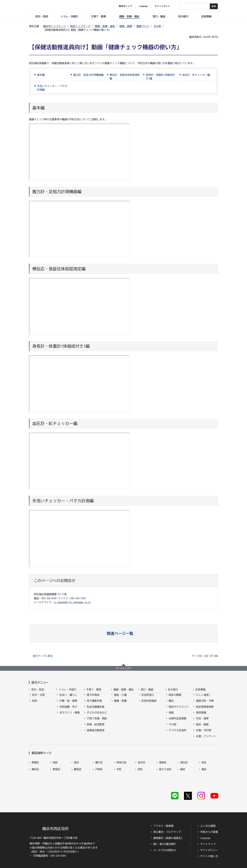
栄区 (204, 763)
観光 (171, 704)
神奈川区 (122, 763)
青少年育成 (93, 698)
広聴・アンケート (206, 739)
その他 (157, 26)
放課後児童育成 (96, 733)
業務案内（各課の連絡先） (168, 830)
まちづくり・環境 (69, 715)
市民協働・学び (68, 710)
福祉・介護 (120, 698)
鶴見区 (78, 770)
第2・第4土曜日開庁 (165, 836)
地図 (171, 715)
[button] (124, 633)
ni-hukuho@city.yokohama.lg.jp (72, 602)
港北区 (184, 763)
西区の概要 (175, 698)
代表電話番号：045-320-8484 (49, 847)
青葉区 (35, 763)
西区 (140, 770)
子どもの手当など (97, 715)
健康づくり (143, 26)
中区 (119, 770)
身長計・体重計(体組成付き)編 (160, 77)
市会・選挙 (202, 721)
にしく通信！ (204, 698)
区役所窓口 (148, 698)
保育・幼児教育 (96, 727)
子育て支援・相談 (97, 721)
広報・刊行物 (204, 733)
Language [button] (143, 6)
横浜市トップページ (55, 26)
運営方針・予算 (205, 704)
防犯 (35, 704)
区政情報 (200, 690)
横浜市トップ (125, 6)
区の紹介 (173, 690)
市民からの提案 (209, 824)
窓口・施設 (147, 690)
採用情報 (201, 715)
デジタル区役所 (178, 733)
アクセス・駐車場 (163, 818)
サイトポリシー (209, 842)
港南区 (163, 763)
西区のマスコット (179, 710)
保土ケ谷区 (165, 770)
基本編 (41, 75)
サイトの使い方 (209, 848)
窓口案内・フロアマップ (167, 824)
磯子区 (99, 763)
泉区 (77, 763)
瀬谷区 (35, 770)
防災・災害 (38, 698)
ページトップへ (123, 668)
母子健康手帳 (94, 704)
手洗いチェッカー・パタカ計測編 (52, 88)
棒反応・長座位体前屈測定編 (125, 77)
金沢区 (141, 763)
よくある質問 (208, 818)
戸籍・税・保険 (68, 704)
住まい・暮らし (68, 698)
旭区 (55, 763)
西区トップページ (80, 26)
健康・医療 (126, 26)
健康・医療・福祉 (105, 26)
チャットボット (162, 6)
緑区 (183, 770)
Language (205, 830)
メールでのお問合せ (165, 842)
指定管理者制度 (205, 710)
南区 (204, 770)
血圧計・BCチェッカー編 (196, 75)
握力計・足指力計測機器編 (88, 75)
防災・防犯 (38, 690)
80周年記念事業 (178, 721)
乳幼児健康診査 (96, 710)
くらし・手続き (68, 690)
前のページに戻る (43, 656)
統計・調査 (202, 727)
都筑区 (57, 770)
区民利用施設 (149, 704)
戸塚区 (99, 770)
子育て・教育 (94, 690)
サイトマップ (208, 836)
